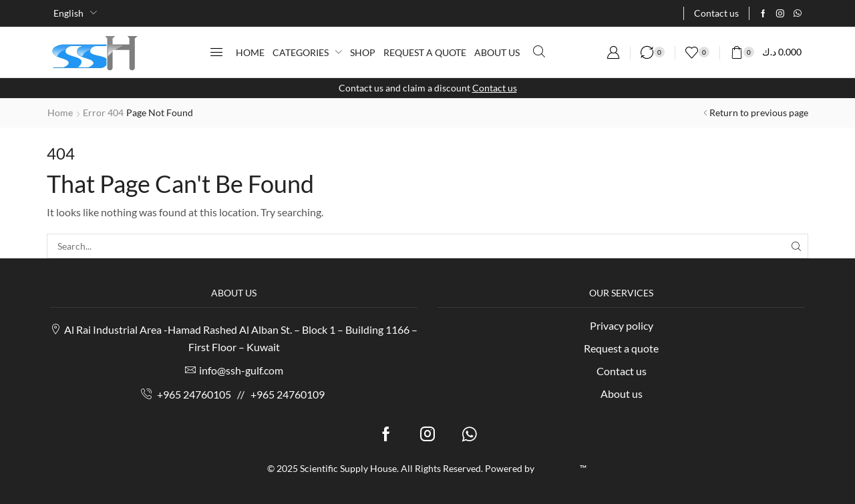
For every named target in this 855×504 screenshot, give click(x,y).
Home (60, 112)
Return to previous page (759, 112)
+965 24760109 (288, 394)
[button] (216, 52)
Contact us (495, 88)
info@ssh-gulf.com (241, 370)
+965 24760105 (194, 394)
